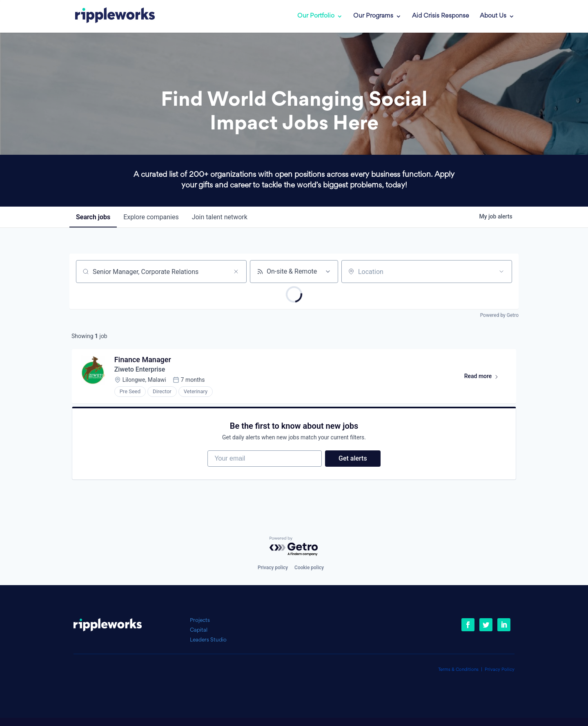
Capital (199, 630)
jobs (93, 217)
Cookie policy (309, 568)
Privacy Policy (500, 670)
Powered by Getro (499, 315)
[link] (109, 16)
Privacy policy (273, 568)
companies (151, 217)
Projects (200, 620)
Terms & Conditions (458, 670)
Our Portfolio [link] (316, 16)
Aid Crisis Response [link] (441, 16)
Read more (485, 378)
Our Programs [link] (373, 16)
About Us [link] (493, 16)
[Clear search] (236, 272)
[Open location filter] (501, 272)
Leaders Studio (208, 640)
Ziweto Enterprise (140, 370)
